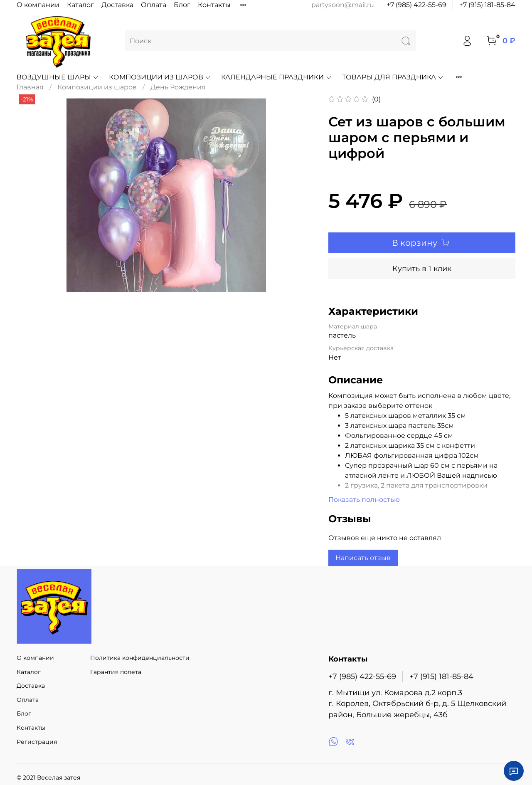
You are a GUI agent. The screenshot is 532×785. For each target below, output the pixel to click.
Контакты (214, 5)
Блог (182, 5)
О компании (38, 5)
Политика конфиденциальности (140, 658)
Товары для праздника (393, 77)
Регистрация (37, 742)
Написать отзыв (363, 558)
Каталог (80, 5)
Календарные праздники (276, 77)
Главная (30, 87)
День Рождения (178, 87)
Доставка (117, 5)
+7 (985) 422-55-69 (416, 5)
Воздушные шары (58, 77)
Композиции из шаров (160, 77)
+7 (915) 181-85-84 (487, 5)
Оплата (154, 5)
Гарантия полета (116, 672)
